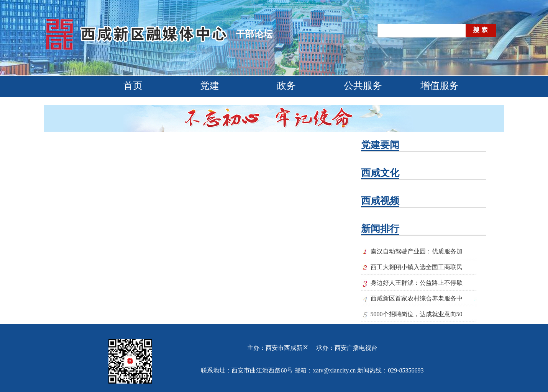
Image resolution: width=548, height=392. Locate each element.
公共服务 (363, 86)
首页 (133, 86)
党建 (210, 86)
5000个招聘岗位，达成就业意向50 (417, 314)
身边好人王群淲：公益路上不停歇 (417, 283)
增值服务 (440, 86)
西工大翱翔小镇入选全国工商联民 (417, 267)
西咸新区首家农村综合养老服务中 (417, 298)
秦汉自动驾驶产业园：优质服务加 (417, 251)
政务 (286, 86)
